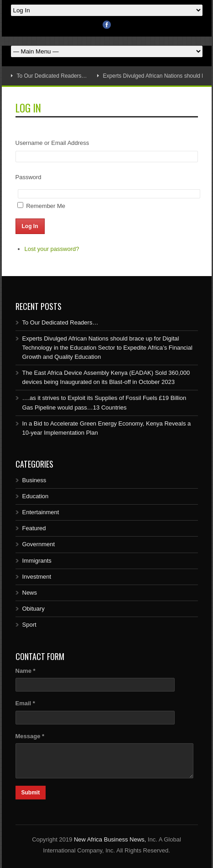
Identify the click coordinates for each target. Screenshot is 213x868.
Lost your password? (52, 249)
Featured (34, 528)
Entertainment (41, 512)
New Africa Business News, (110, 839)
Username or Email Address (52, 143)
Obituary (34, 609)
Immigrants (37, 561)
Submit (31, 793)
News (30, 593)
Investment (37, 577)
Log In (30, 226)
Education (36, 496)
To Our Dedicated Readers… (52, 76)
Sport (29, 625)
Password (29, 177)
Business (34, 480)
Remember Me (46, 206)
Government (39, 544)
